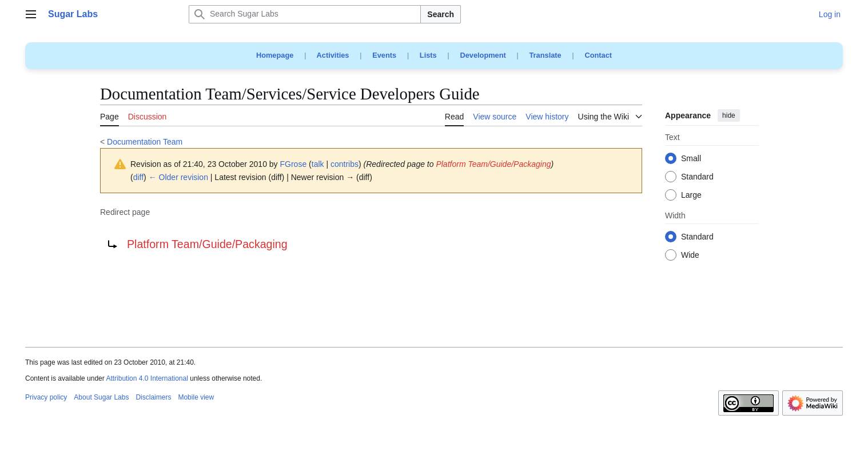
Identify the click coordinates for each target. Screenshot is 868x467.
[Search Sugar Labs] (305, 14)
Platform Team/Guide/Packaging (493, 164)
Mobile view (196, 397)
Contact (598, 55)
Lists (428, 55)
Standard (697, 177)
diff (138, 177)
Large (691, 195)
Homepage (275, 55)
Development (483, 55)
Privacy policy (46, 397)
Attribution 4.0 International (147, 378)
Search (441, 14)
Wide (690, 256)
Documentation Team (145, 142)
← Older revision (178, 177)
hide (729, 115)
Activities (333, 55)
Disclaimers (153, 397)
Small (691, 159)
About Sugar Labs (101, 397)
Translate (546, 55)
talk (318, 164)
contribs (345, 164)
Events (384, 55)
